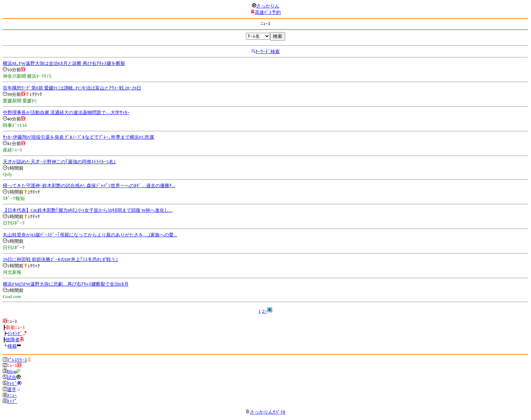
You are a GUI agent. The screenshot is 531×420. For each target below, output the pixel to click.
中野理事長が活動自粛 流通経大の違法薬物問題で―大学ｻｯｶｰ (66, 112)
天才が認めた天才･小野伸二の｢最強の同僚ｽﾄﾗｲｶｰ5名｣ (59, 162)
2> (264, 311)
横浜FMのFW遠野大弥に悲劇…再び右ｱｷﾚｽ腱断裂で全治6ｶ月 (66, 284)
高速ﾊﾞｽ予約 (268, 12)
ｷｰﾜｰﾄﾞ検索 (268, 52)
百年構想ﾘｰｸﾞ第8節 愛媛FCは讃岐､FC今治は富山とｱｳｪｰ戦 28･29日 (72, 88)
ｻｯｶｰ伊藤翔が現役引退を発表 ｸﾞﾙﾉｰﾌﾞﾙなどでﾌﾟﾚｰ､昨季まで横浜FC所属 (78, 137)
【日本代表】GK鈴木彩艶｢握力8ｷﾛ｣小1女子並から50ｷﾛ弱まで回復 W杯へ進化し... (88, 210)
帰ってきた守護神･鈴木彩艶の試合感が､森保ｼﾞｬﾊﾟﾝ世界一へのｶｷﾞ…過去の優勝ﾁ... (89, 186)
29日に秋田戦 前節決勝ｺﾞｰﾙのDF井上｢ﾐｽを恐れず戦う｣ (60, 259)
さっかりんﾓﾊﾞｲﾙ (265, 412)
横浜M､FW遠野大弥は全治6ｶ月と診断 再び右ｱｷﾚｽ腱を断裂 (64, 63)
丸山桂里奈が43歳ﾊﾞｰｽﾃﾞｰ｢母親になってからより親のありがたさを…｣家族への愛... (90, 235)
